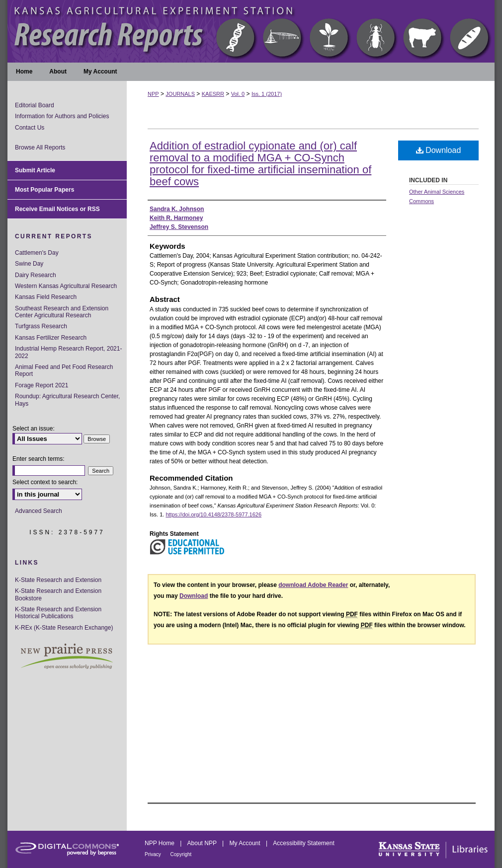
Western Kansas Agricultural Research (66, 286)
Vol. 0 (238, 94)
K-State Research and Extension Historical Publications (58, 613)
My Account (246, 843)
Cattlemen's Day (37, 253)
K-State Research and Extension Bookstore (58, 594)
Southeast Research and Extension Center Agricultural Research (62, 312)
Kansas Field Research (46, 297)
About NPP (203, 843)
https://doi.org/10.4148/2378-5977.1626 (213, 514)
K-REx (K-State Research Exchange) (64, 628)
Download (439, 150)
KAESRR (213, 94)
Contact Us (30, 128)
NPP (153, 94)
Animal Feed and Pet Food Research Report (64, 370)
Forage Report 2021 (42, 385)
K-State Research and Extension (58, 580)
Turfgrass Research (41, 326)
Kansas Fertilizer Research (51, 338)
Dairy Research (36, 275)
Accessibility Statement (303, 843)
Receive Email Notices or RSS (57, 209)
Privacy (154, 854)
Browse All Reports (40, 147)
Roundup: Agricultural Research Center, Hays (67, 400)
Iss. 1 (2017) (267, 94)
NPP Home (160, 843)
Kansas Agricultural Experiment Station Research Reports (251, 31)
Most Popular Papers (44, 190)
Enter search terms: (39, 459)
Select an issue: (34, 429)
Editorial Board (35, 105)
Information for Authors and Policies (62, 116)
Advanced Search (39, 511)
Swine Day (29, 264)
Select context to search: (45, 482)
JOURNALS (180, 94)
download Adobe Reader (313, 585)
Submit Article (35, 170)
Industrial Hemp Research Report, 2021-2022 (68, 352)
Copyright (181, 854)
